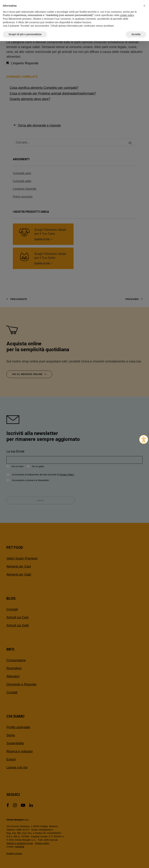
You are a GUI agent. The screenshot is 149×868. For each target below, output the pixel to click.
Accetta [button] (136, 34)
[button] (144, 6)
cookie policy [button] (127, 15)
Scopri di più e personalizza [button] (25, 34)
